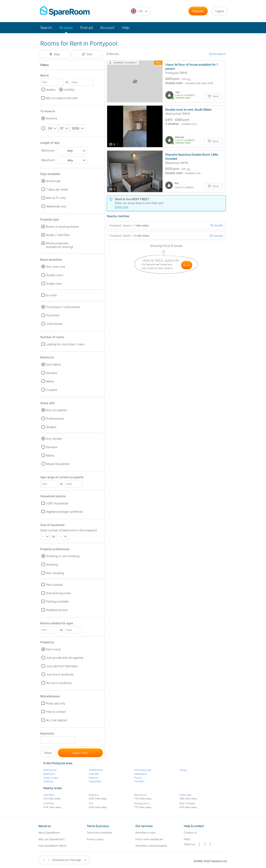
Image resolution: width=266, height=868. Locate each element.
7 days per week (57, 189)
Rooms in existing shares (62, 227)
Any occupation (57, 410)
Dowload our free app (64, 860)
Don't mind (53, 649)
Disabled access (57, 610)
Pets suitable (54, 585)
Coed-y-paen (51, 778)
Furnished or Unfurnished (63, 307)
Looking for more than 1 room (65, 344)
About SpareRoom (49, 833)
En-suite (51, 295)
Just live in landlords (60, 674)
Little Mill (94, 774)
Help (126, 28)
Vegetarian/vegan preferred (64, 512)
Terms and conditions (99, 833)
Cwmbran (49, 803)
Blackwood (140, 795)
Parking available (57, 601)
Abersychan (50, 770)
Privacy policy (95, 839)
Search (46, 28)
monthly (69, 90)
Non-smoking (55, 573)
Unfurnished (54, 324)
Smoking (52, 565)
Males (50, 381)
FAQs (187, 839)
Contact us (190, 833)
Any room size (56, 267)
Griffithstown (96, 770)
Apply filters (80, 753)
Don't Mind (53, 364)
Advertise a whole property (151, 846)
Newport (94, 795)
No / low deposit (56, 720)
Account (107, 28)
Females (52, 373)
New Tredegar (187, 803)
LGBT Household (57, 503)
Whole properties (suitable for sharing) (59, 245)
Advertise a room (145, 833)
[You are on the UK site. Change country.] (140, 11)
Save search (217, 54)
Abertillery (49, 795)
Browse (66, 28)
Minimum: (48, 150)
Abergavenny (142, 803)
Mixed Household (58, 464)
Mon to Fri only (56, 198)
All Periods (53, 181)
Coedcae (48, 781)
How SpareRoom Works (52, 846)
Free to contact (56, 712)
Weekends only (56, 206)
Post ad (86, 28)
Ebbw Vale (185, 795)
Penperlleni (95, 781)
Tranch (138, 778)
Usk (91, 803)
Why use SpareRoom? (52, 839)
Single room (54, 284)
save (187, 265)
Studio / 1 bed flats (58, 235)
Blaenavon (49, 774)
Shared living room (58, 593)
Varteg (183, 770)
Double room (55, 275)
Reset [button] (48, 753)
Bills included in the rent (62, 98)
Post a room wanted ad (149, 839)
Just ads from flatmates (62, 666)
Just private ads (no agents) (65, 658)
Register (198, 11)
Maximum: (48, 160)
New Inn (93, 778)
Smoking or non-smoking (63, 556)
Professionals (55, 419)
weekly (51, 90)
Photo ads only (56, 703)
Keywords (47, 734)
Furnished (53, 315)
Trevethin (139, 781)
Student (51, 427)
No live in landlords (59, 683)
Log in (220, 11)
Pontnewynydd (143, 770)
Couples (52, 390)
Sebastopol (141, 774)
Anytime (52, 118)
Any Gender (54, 439)
